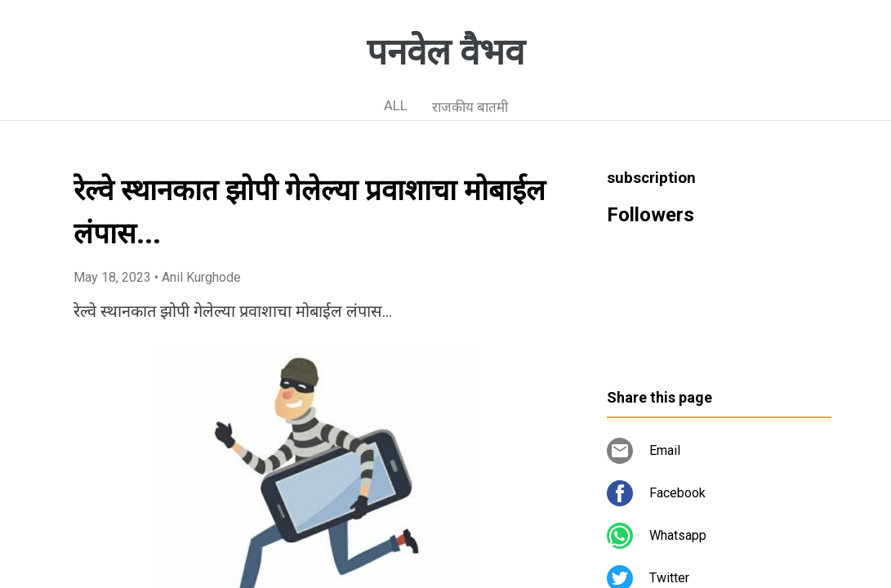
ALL (396, 105)
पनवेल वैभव (445, 52)
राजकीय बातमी (470, 107)
